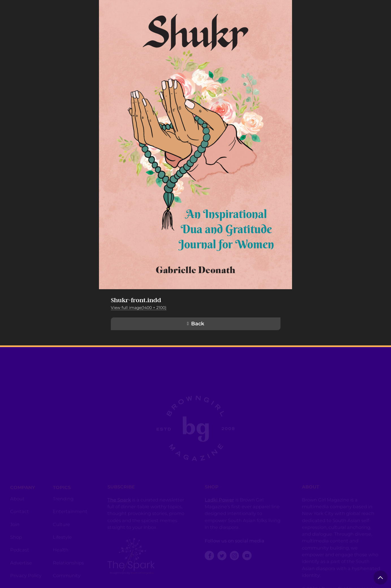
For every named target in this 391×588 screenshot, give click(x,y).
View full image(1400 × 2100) (139, 308)
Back (198, 324)
